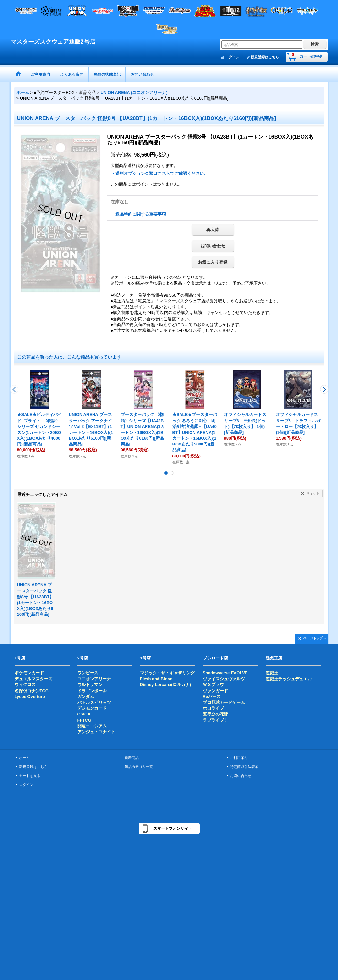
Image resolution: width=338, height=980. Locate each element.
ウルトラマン (90, 685)
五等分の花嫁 (215, 714)
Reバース (212, 697)
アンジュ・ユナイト (96, 732)
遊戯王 (272, 673)
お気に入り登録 (213, 262)
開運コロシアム (92, 726)
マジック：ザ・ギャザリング (167, 673)
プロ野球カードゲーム (224, 702)
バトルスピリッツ (94, 702)
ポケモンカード (29, 673)
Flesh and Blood (156, 679)
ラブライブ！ (215, 720)
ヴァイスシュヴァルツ (224, 679)
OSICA (84, 714)
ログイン (232, 57)
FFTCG (84, 720)
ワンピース (88, 673)
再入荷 (213, 230)
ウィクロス (25, 685)
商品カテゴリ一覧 (139, 767)
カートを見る (30, 776)
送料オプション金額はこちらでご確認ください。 (162, 173)
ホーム (24, 758)
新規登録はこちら (265, 57)
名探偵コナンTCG (32, 691)
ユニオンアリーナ (94, 679)
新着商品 (132, 758)
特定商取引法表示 (244, 767)
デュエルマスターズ (33, 679)
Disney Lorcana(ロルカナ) (165, 685)
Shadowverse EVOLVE (225, 673)
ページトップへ (315, 638)
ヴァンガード (215, 691)
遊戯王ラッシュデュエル (289, 679)
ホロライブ (213, 708)
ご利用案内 (239, 758)
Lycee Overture (30, 697)
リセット (313, 493)
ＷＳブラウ (213, 685)
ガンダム (86, 697)
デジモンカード (92, 708)
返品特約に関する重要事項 (141, 214)
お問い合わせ (213, 246)
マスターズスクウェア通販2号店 (53, 42)
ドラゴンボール (92, 691)
